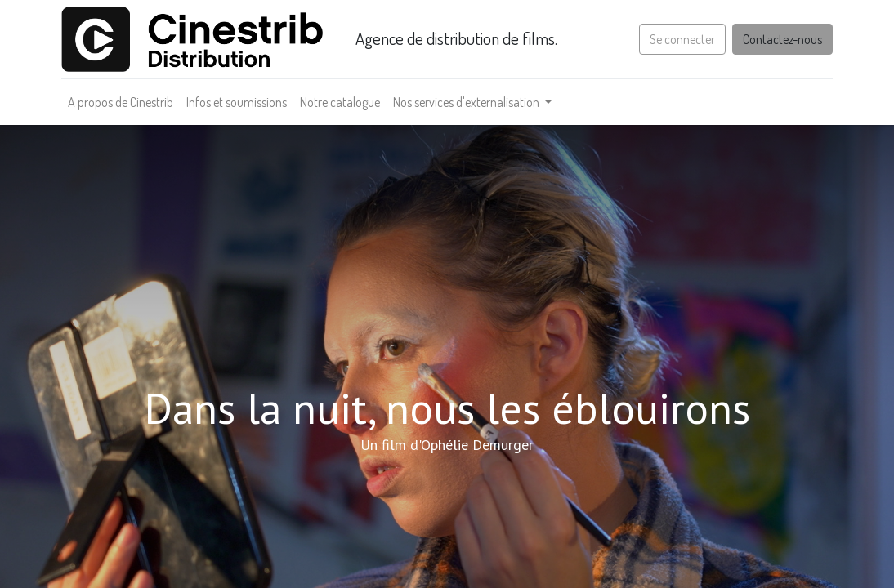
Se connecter (677, 39)
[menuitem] (126, 102)
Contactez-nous (777, 39)
